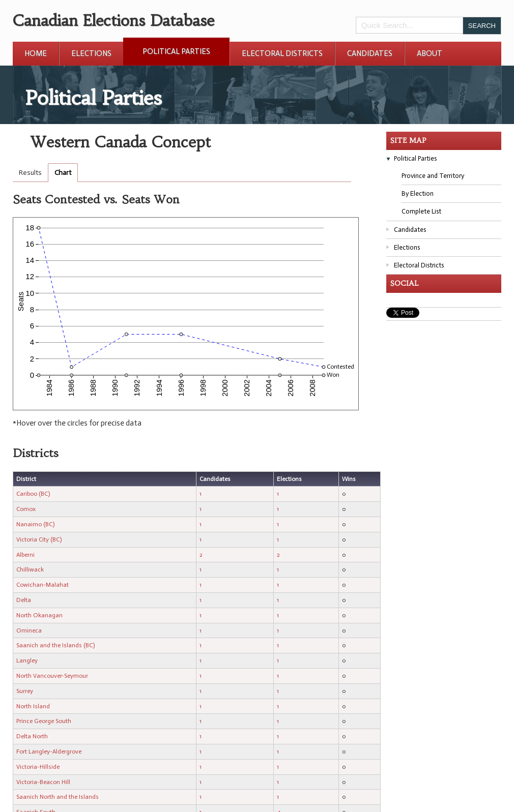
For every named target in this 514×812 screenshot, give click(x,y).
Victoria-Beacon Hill (43, 782)
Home (36, 53)
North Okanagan (39, 615)
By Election (418, 193)
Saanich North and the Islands (58, 797)
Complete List (421, 211)
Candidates (370, 53)
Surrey (25, 691)
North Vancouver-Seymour (52, 676)
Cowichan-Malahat (42, 585)
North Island (33, 706)
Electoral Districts (282, 53)
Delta (24, 600)
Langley (27, 660)
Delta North (32, 736)
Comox (26, 509)
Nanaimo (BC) (35, 524)
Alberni (25, 555)
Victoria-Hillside (38, 767)
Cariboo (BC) (33, 494)
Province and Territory (433, 176)
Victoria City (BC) (39, 539)
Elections (91, 53)
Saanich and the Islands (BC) (55, 645)
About (430, 53)
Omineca (29, 630)
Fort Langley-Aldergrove (49, 751)
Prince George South (44, 721)
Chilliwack (30, 569)
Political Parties (176, 51)
